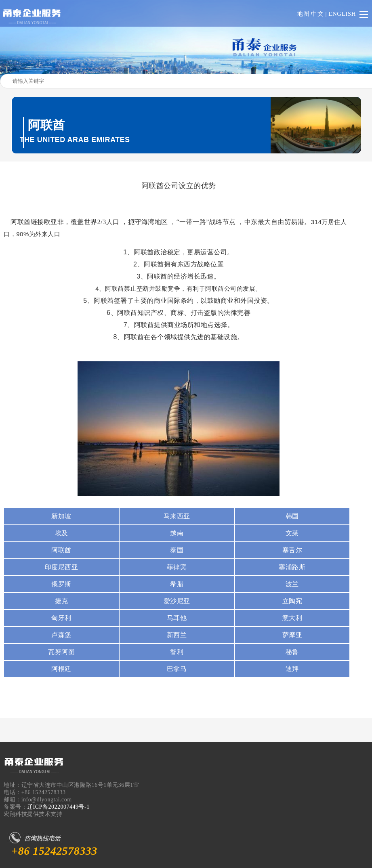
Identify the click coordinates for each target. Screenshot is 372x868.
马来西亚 (177, 516)
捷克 (62, 601)
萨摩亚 (292, 635)
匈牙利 (61, 618)
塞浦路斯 (292, 567)
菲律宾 (177, 567)
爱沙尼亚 (177, 601)
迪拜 (292, 669)
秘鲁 (292, 652)
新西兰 (177, 635)
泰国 (177, 550)
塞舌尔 (292, 550)
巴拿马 (177, 669)
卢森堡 (61, 635)
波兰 (292, 584)
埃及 (62, 533)
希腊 (177, 584)
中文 (317, 14)
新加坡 (61, 516)
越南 (177, 533)
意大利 (292, 618)
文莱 (292, 533)
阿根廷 (61, 669)
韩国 (292, 516)
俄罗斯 (61, 584)
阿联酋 (61, 550)
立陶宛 (292, 601)
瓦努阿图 (61, 652)
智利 (177, 652)
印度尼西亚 (62, 567)
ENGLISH (342, 14)
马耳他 (177, 618)
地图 (303, 14)
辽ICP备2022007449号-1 (58, 807)
